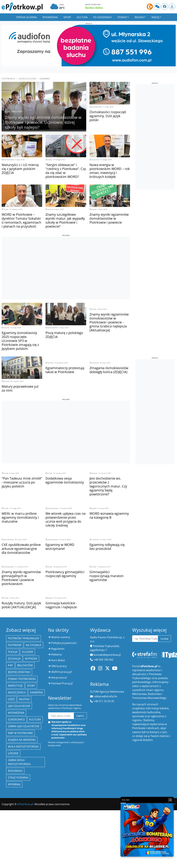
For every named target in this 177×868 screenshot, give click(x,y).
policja (13, 652)
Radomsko (15, 771)
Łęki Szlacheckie (19, 706)
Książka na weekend (22, 740)
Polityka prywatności (64, 643)
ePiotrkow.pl (8, 79)
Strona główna (26, 17)
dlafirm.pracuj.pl (61, 672)
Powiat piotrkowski (22, 679)
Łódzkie (13, 753)
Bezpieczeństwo (19, 672)
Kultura (82, 17)
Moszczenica (17, 692)
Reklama (57, 654)
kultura (35, 719)
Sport (67, 17)
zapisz (80, 716)
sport (31, 686)
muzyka (24, 699)
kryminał (14, 784)
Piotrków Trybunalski (23, 638)
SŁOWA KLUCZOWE (28, 79)
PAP (10, 665)
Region (139, 17)
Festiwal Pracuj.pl (62, 683)
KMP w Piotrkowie (20, 733)
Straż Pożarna (18, 778)
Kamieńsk (36, 692)
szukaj (164, 639)
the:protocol (59, 678)
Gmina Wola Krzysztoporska (19, 762)
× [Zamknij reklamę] (170, 800)
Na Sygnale (34, 645)
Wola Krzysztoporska (23, 747)
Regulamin (58, 649)
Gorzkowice (16, 719)
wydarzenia (16, 713)
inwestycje (15, 686)
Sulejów (27, 652)
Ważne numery (61, 637)
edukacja (14, 659)
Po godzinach (103, 17)
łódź (11, 699)
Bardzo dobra (94, 8)
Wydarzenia (50, 17)
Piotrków (15, 645)
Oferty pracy (59, 666)
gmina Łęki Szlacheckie (24, 726)
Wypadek (31, 659)
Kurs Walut (58, 660)
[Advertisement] (66, 260)
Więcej (155, 17)
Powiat (122, 17)
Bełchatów (25, 665)
